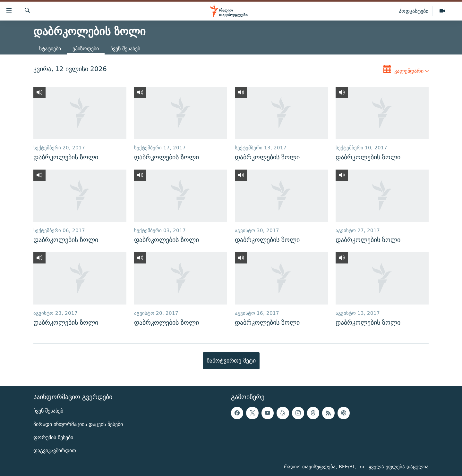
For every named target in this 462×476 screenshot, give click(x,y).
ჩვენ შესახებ (125, 49)
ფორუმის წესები (53, 437)
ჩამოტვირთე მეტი (231, 360)
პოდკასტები (414, 11)
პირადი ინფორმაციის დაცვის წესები (78, 424)
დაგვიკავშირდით (55, 451)
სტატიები (50, 49)
